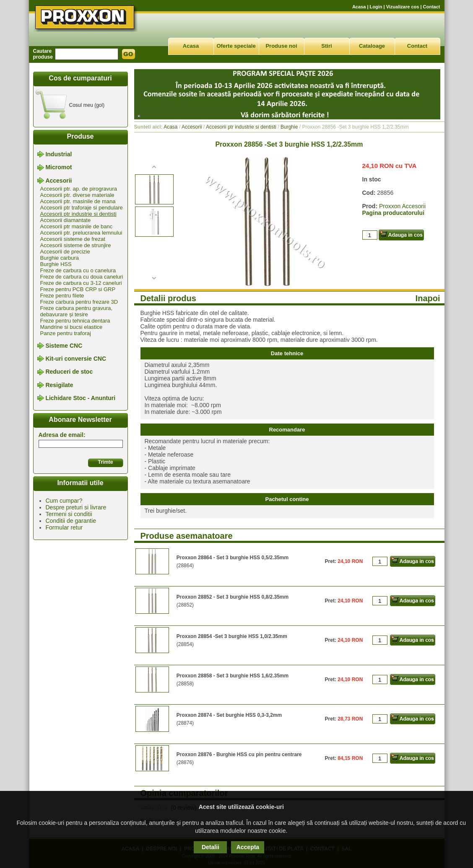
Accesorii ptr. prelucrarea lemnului (81, 233)
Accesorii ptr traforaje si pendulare (82, 208)
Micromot (58, 168)
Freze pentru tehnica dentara (75, 321)
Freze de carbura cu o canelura (78, 270)
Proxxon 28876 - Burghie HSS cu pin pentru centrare (239, 754)
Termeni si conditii (69, 514)
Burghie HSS (56, 264)
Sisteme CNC (64, 346)
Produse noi (281, 46)
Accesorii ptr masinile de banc (77, 226)
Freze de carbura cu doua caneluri (82, 277)
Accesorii (58, 181)
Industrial (58, 154)
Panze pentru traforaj (66, 333)
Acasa (359, 7)
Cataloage (372, 46)
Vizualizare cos (403, 7)
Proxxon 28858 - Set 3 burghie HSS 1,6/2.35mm (233, 676)
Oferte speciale (236, 46)
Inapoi (428, 298)
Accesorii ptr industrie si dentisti (78, 214)
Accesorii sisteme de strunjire (76, 245)
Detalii (211, 847)
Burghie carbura (60, 258)
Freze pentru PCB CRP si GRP (78, 289)
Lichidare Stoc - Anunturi (80, 398)
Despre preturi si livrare (76, 507)
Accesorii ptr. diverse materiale (77, 195)
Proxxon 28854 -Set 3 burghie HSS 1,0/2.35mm (232, 636)
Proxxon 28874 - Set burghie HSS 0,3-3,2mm (229, 715)
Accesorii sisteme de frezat (73, 239)
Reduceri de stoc (69, 372)
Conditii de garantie (71, 521)
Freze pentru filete (62, 296)
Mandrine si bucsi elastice (71, 327)
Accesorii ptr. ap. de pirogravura (79, 189)
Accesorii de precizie (65, 252)
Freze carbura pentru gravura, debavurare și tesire (77, 311)
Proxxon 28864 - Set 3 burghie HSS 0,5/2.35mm (233, 558)
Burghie (289, 127)
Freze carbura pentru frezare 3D (79, 302)
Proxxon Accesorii (402, 206)
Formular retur (64, 527)
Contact (432, 7)
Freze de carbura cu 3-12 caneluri (81, 283)
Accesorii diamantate (66, 220)
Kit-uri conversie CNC (76, 359)
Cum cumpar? (64, 501)
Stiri (326, 46)
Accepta (248, 847)
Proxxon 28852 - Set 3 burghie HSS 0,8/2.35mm (233, 597)
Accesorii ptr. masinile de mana (78, 201)
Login (376, 7)
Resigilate (59, 385)
